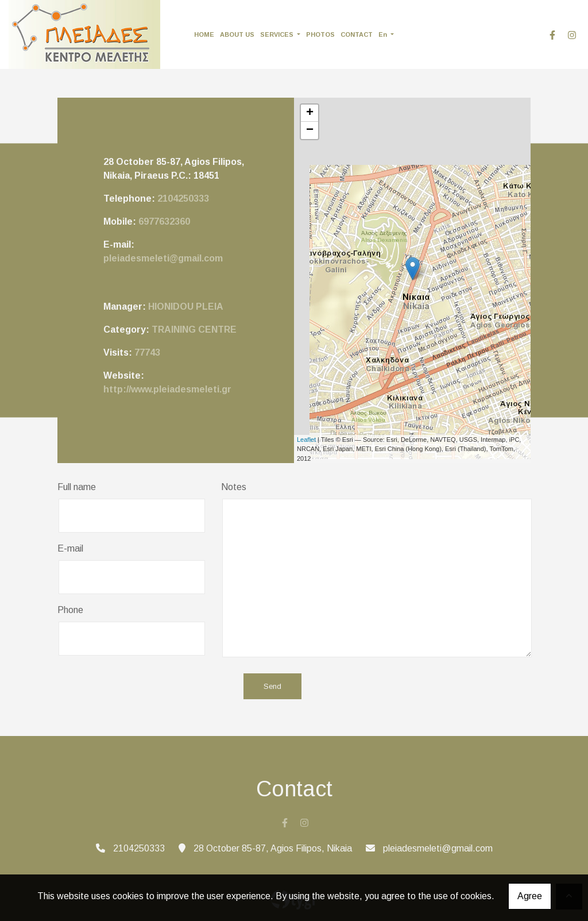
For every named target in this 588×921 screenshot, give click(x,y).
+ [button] (310, 113)
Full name (77, 487)
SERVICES (278, 34)
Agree (530, 896)
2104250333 (183, 199)
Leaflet (306, 440)
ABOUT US (237, 34)
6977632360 (164, 221)
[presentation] (145, 687)
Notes (234, 487)
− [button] (310, 130)
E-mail (70, 548)
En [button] (384, 34)
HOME (204, 34)
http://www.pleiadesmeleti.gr (167, 389)
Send (272, 686)
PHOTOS (320, 34)
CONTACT (357, 34)
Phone (70, 610)
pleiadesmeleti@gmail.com (163, 258)
